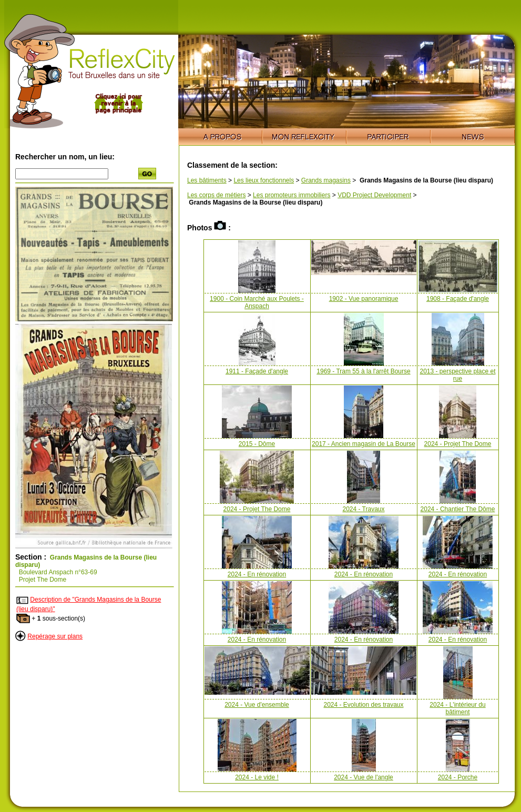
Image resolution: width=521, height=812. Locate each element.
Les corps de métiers (216, 195)
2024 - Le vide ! (257, 777)
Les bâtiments (207, 180)
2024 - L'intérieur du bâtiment (457, 708)
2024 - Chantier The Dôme (458, 509)
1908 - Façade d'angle (458, 299)
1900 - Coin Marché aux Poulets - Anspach (257, 302)
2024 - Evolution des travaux (363, 705)
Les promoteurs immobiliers (292, 195)
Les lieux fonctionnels (264, 180)
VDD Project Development (374, 195)
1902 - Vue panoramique (364, 299)
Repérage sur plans (55, 636)
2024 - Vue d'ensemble (257, 705)
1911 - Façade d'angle (257, 371)
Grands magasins (326, 180)
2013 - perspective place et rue (457, 375)
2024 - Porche (458, 777)
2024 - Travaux (363, 509)
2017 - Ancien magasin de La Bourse (364, 444)
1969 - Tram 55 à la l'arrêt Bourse (363, 371)
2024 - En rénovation (257, 574)
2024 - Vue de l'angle (364, 777)
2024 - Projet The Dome (458, 444)
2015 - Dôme (257, 444)
